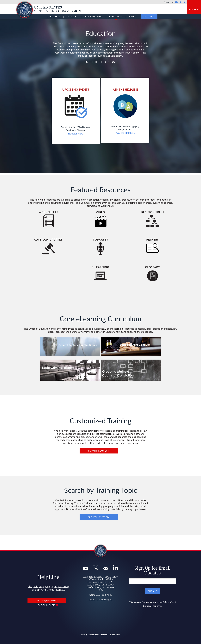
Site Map (103, 635)
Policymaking (94, 17)
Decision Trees (153, 212)
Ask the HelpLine (125, 133)
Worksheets (48, 212)
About (133, 17)
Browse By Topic (99, 517)
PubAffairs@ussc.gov (100, 600)
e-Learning (101, 267)
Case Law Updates (48, 240)
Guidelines (54, 17)
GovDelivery (181, 2)
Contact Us (168, 2)
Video (100, 212)
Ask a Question (47, 601)
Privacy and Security (90, 635)
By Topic (149, 17)
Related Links (114, 635)
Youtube (176, 2)
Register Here (76, 134)
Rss (184, 2)
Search (194, 9)
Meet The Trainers (100, 62)
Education (116, 17)
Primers (152, 240)
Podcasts (101, 240)
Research (73, 17)
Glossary (153, 267)
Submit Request (99, 451)
